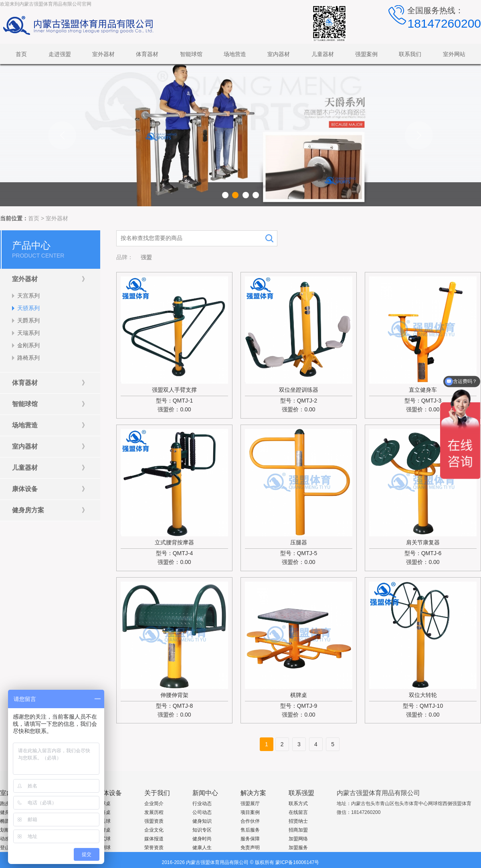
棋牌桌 (103, 830)
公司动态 (202, 812)
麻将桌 (103, 812)
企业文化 (154, 830)
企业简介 (154, 804)
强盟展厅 (250, 804)
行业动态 (202, 804)
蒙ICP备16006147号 (297, 862)
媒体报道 (154, 839)
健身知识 (202, 821)
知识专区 (202, 830)
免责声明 (250, 848)
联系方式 (298, 804)
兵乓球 (103, 821)
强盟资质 (154, 821)
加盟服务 (298, 848)
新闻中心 (205, 793)
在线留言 (298, 812)
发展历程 (154, 812)
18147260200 (444, 23)
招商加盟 (298, 830)
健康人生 (202, 848)
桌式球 (103, 839)
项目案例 (250, 812)
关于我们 (157, 793)
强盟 (146, 257)
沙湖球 (103, 848)
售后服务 (250, 830)
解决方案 (253, 793)
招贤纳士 (298, 821)
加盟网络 (298, 839)
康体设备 (109, 793)
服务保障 (250, 839)
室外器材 (57, 218)
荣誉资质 (154, 848)
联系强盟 (301, 793)
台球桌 (103, 804)
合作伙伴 (250, 821)
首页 (34, 218)
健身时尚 (202, 839)
